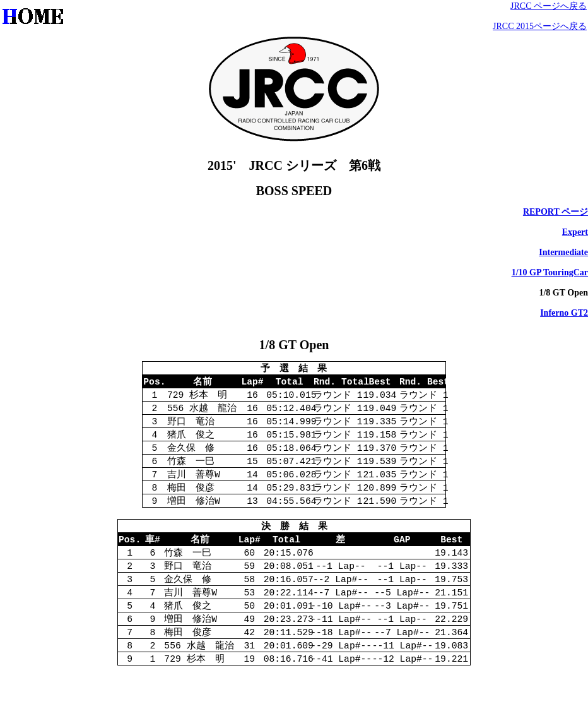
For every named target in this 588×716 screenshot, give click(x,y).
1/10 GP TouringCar (550, 272)
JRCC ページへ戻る (549, 6)
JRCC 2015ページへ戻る (540, 26)
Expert (575, 232)
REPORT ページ (556, 212)
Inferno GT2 (564, 313)
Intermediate (563, 252)
